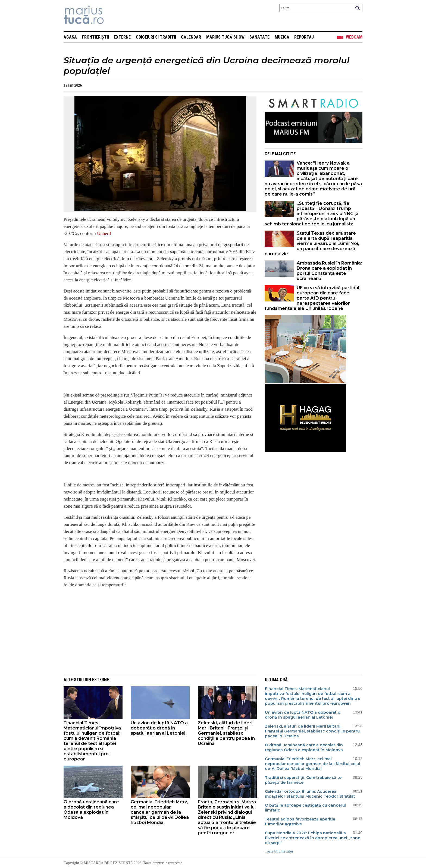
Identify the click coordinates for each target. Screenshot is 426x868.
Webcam (354, 37)
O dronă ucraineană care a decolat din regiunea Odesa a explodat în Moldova (91, 810)
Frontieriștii (95, 37)
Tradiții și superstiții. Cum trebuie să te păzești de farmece (303, 780)
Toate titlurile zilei (279, 851)
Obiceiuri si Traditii (156, 37)
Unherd (104, 233)
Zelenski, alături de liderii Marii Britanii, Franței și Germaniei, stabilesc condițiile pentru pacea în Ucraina (226, 733)
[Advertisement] (156, 631)
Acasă (70, 37)
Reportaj (304, 37)
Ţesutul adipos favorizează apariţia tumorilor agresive (300, 822)
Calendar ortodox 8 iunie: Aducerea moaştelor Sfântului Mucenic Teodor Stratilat (310, 794)
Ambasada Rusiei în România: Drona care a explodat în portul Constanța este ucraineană (329, 271)
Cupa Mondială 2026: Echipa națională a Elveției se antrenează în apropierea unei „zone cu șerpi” (313, 838)
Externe (122, 37)
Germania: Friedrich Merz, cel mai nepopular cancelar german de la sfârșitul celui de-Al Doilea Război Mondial (160, 812)
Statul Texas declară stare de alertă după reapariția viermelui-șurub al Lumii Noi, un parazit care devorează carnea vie (312, 243)
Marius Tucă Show (225, 37)
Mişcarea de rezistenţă (113, 16)
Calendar (191, 37)
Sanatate (259, 37)
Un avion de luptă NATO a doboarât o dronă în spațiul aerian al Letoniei (159, 728)
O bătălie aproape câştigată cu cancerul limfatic (305, 808)
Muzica (282, 37)
